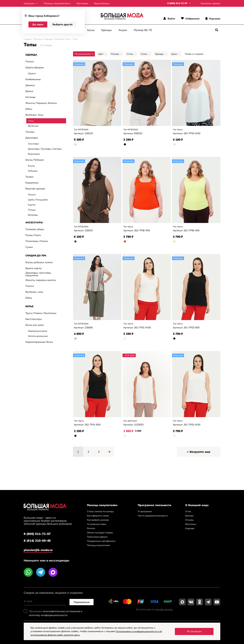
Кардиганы (32, 152)
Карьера (190, 532)
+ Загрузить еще (199, 456)
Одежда (48, 39)
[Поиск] (217, 30)
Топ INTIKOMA (83, 129)
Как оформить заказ (98, 519)
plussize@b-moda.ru (41, 552)
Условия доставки (96, 528)
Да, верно (39, 25)
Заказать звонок (210, 3)
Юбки (29, 104)
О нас (188, 515)
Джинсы (30, 80)
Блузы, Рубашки (35, 139)
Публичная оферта (97, 541)
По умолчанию (84, 54)
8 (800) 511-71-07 (39, 538)
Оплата (91, 532)
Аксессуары (34, 166)
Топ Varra (178, 129)
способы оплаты (164, 612)
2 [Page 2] (88, 456)
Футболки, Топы (62, 39)
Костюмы (30, 92)
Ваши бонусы (103, 3)
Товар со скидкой (194, 54)
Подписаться (83, 605)
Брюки (29, 86)
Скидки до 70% (36, 175)
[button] (109, 456)
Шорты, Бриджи (35, 67)
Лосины (30, 127)
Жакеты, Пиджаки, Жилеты (41, 98)
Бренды (106, 30)
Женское (38, 39)
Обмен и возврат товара (100, 536)
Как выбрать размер (98, 524)
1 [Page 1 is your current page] (78, 456)
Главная (28, 39)
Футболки (33, 121)
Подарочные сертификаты (101, 545)
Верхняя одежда (35, 158)
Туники (29, 146)
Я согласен (194, 631)
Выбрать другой (64, 25)
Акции (123, 30)
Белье (91, 30)
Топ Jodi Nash (131, 424)
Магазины (84, 3)
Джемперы (32, 133)
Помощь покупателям (59, 3)
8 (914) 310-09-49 (39, 545)
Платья (30, 61)
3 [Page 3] (99, 456)
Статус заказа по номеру (100, 515)
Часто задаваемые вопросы (153, 519)
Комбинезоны (33, 74)
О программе (145, 515)
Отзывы (189, 524)
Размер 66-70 (143, 30)
